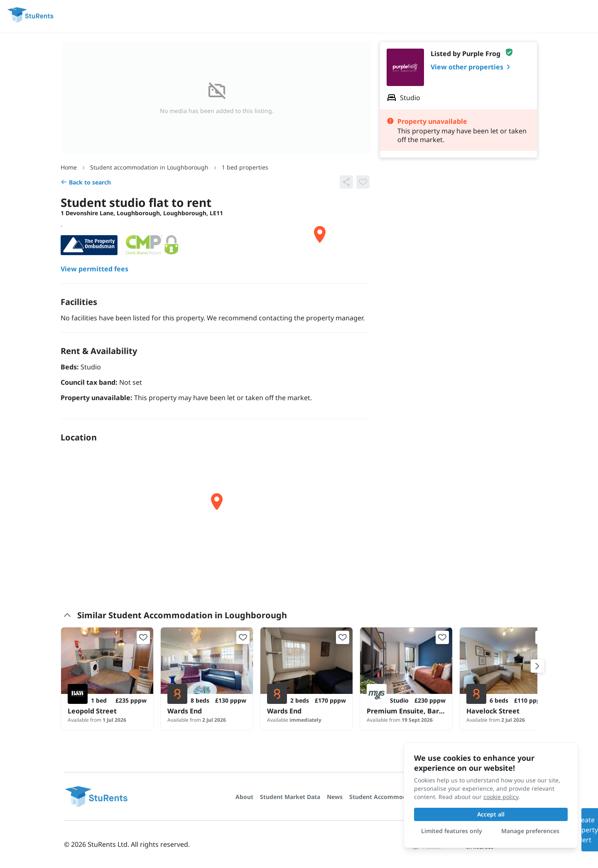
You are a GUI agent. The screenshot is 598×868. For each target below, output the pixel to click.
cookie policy (501, 797)
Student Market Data (290, 797)
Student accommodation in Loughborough (149, 167)
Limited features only (452, 831)
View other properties (472, 67)
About (244, 797)
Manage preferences (530, 831)
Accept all (491, 814)
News (335, 797)
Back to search (86, 182)
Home (69, 167)
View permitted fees (94, 269)
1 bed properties (245, 167)
